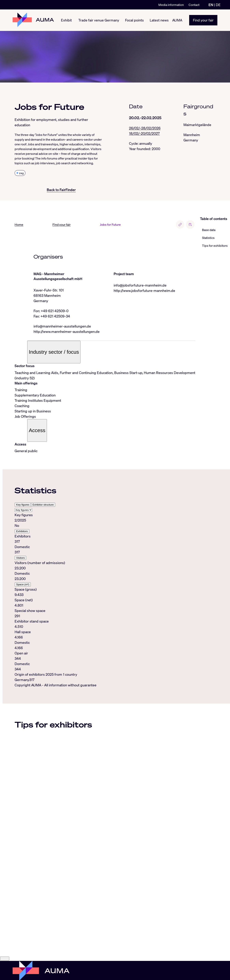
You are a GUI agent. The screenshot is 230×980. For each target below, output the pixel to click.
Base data (209, 230)
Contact (194, 5)
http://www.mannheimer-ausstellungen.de (67, 331)
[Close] (5, 959)
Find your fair (203, 20)
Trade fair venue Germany (99, 20)
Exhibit (66, 20)
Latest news (159, 20)
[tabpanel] (105, 592)
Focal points (134, 20)
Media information (171, 5)
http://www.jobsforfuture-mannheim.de (144, 290)
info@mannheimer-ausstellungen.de (62, 326)
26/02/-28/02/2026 (145, 128)
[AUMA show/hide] (184, 20)
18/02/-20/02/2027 (144, 133)
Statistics (208, 238)
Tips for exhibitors (215, 246)
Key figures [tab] (23, 505)
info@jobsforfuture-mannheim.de (140, 285)
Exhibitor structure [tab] (43, 505)
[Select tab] (23, 510)
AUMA (177, 20)
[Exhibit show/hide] (73, 20)
